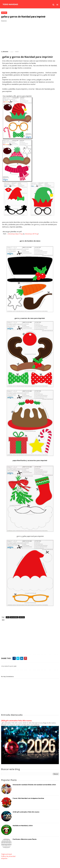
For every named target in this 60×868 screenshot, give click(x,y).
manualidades (14, 617)
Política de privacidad (8, 856)
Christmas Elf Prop (32, 234)
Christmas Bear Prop (15, 234)
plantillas (22, 617)
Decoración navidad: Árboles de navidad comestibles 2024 (34, 785)
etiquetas (4, 858)
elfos (4, 13)
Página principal (6, 854)
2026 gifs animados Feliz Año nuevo (16, 721)
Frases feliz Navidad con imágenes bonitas (28, 798)
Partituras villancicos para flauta (25, 839)
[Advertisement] (30, 36)
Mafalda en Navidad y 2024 (23, 826)
